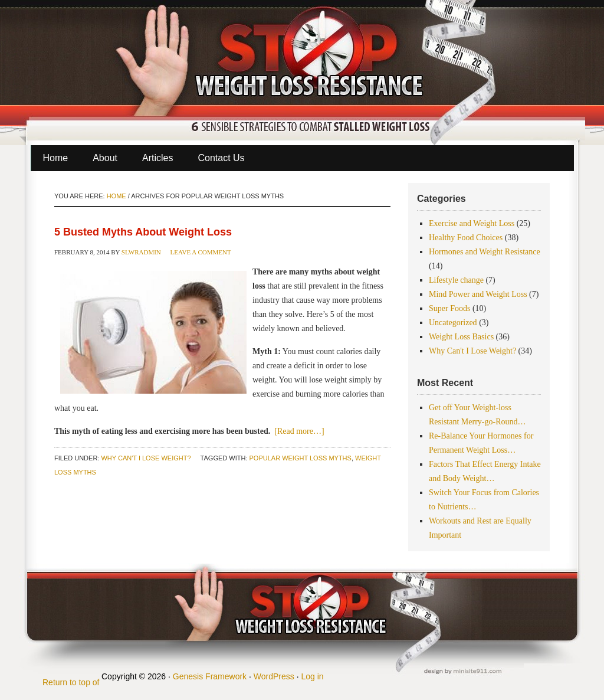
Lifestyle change (456, 280)
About (105, 158)
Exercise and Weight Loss (472, 223)
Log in (312, 676)
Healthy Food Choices (466, 238)
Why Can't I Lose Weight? (146, 458)
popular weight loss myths (301, 458)
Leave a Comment (201, 252)
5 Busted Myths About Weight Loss (143, 232)
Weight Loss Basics (461, 337)
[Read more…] (299, 431)
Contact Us (221, 158)
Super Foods (449, 308)
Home (56, 158)
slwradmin (141, 252)
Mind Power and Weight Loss (478, 294)
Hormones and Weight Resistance (485, 252)
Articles (157, 158)
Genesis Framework (210, 676)
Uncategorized (453, 323)
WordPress (274, 676)
